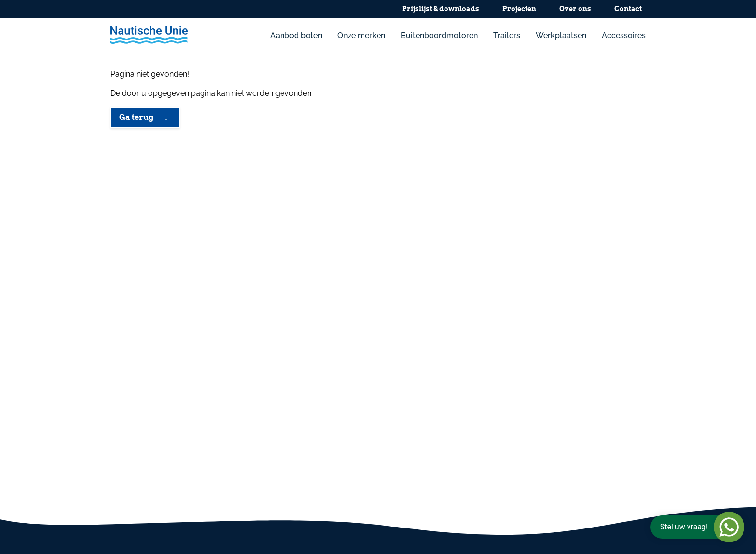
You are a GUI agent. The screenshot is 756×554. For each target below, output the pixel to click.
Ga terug (145, 117)
